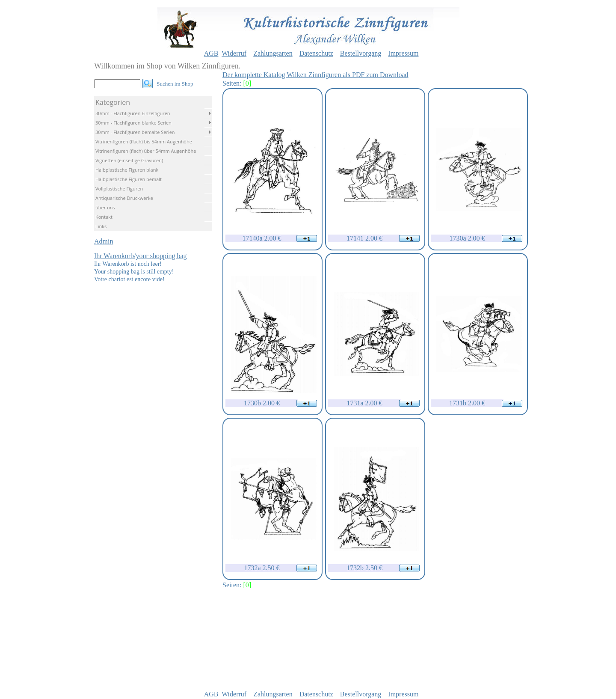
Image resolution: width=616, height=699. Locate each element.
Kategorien (113, 102)
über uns (105, 207)
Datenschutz (316, 53)
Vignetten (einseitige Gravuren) (129, 160)
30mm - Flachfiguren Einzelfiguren (133, 113)
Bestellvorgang (361, 53)
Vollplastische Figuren (119, 189)
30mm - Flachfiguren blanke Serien (133, 123)
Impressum (403, 53)
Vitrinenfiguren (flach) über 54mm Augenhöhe (146, 151)
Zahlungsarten (273, 53)
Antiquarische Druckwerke (124, 198)
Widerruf (234, 53)
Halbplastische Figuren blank (127, 170)
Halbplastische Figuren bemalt (129, 179)
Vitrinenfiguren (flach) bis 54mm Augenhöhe (144, 141)
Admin (104, 241)
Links (101, 226)
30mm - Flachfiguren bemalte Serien (135, 132)
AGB (211, 53)
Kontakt (104, 217)
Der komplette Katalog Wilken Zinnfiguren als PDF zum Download (315, 75)
